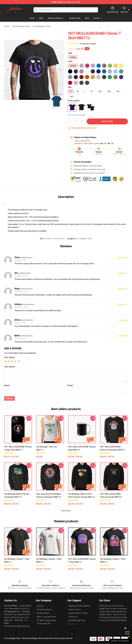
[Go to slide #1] (21, 114)
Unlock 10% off (127, 633)
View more (66, 511)
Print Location (74, 101)
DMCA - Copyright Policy (46, 617)
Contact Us (73, 617)
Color (70, 61)
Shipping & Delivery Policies (79, 606)
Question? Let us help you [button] (120, 641)
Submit (10, 398)
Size (70, 87)
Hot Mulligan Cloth (21, 26)
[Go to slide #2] (34, 114)
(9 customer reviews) (88, 44)
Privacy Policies (43, 613)
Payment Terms (75, 609)
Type (70, 53)
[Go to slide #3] (47, 114)
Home (7, 26)
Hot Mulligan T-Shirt (42, 26)
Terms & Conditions (44, 609)
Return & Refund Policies (78, 613)
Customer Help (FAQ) (77, 620)
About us (40, 606)
